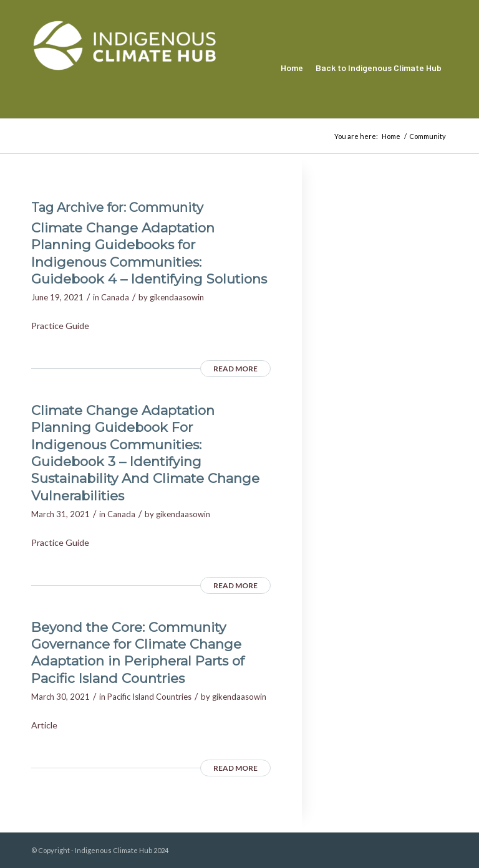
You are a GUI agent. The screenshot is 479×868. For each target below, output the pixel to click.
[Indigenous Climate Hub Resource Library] (125, 68)
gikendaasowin (177, 297)
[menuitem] (292, 68)
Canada (115, 297)
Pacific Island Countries (149, 697)
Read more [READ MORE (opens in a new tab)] (235, 369)
